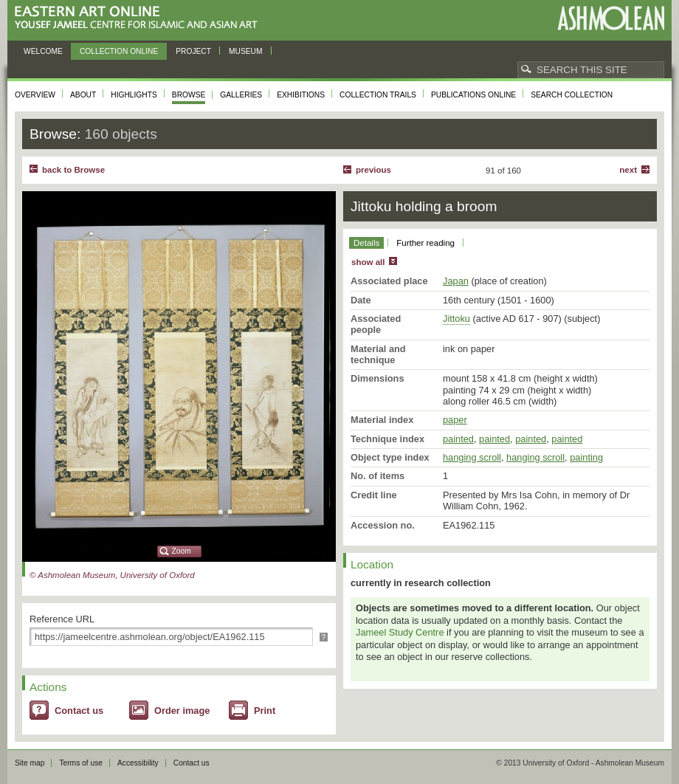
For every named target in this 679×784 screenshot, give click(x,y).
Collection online (119, 51)
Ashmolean (611, 18)
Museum (246, 51)
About (83, 95)
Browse (189, 95)
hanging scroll (472, 457)
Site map (30, 763)
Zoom (182, 551)
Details (366, 243)
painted (458, 439)
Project (193, 51)
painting (586, 457)
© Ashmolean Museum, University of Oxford (112, 575)
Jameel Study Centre (400, 632)
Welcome (43, 51)
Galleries (241, 95)
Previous (373, 170)
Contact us (79, 711)
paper (455, 420)
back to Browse (73, 170)
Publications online (473, 95)
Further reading (425, 243)
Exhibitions (301, 95)
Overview (35, 95)
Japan (456, 281)
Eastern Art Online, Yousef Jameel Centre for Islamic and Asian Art (140, 18)
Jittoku (456, 319)
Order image (182, 711)
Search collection (572, 95)
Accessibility (138, 763)
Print (265, 711)
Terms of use (81, 763)
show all (368, 262)
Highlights (134, 95)
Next (628, 170)
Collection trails (378, 95)
